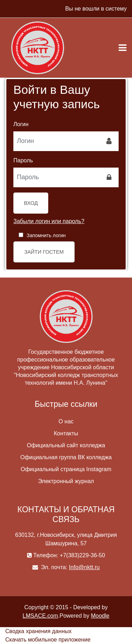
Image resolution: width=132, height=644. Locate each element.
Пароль (23, 160)
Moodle (100, 616)
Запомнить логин (46, 235)
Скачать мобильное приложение (48, 640)
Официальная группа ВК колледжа (66, 457)
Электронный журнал (66, 481)
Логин (21, 124)
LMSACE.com (40, 616)
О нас (66, 421)
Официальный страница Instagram (66, 469)
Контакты (66, 433)
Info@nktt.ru (84, 567)
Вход (31, 203)
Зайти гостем (44, 252)
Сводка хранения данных (38, 631)
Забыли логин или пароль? (49, 221)
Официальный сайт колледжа (66, 445)
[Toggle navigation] (122, 48)
